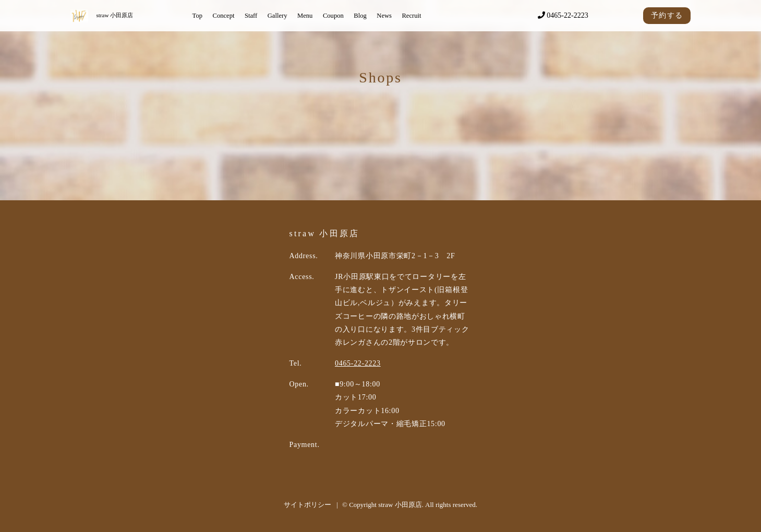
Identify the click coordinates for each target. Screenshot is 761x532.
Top (197, 16)
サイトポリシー (307, 505)
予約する (667, 15)
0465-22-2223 (563, 15)
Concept (223, 16)
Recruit (411, 16)
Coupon (333, 16)
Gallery (277, 16)
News (384, 16)
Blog (360, 16)
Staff (251, 16)
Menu (305, 16)
